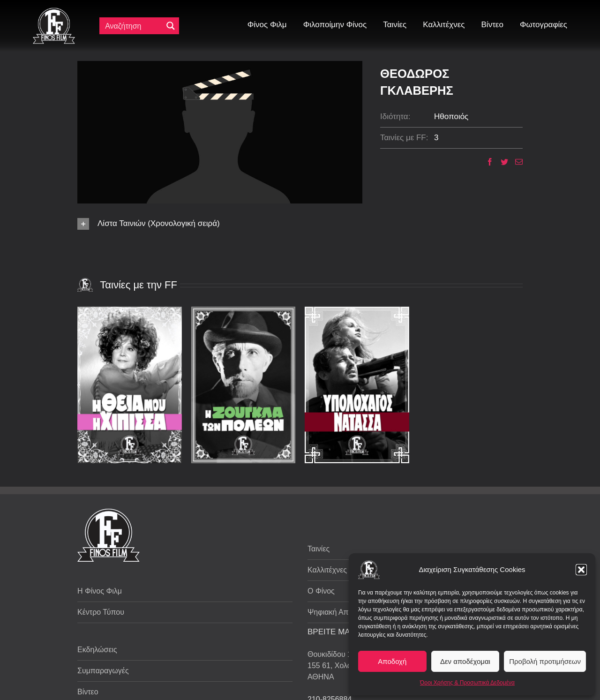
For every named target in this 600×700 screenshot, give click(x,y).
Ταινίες (319, 549)
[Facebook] (486, 162)
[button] (581, 570)
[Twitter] (501, 162)
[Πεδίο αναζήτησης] (133, 26)
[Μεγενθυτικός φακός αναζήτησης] (171, 26)
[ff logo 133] (54, 11)
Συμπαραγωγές (103, 671)
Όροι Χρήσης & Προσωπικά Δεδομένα (467, 683)
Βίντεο (88, 692)
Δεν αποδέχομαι (465, 661)
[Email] (515, 162)
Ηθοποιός (451, 117)
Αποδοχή (392, 661)
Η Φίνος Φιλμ (100, 591)
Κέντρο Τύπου (101, 612)
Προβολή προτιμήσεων (545, 661)
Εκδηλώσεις (97, 650)
